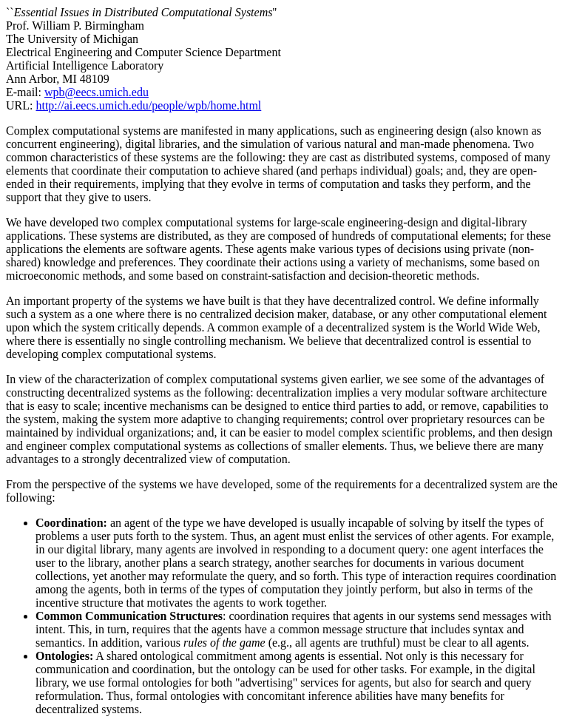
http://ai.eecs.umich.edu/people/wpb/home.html (148, 105)
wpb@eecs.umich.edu (97, 92)
